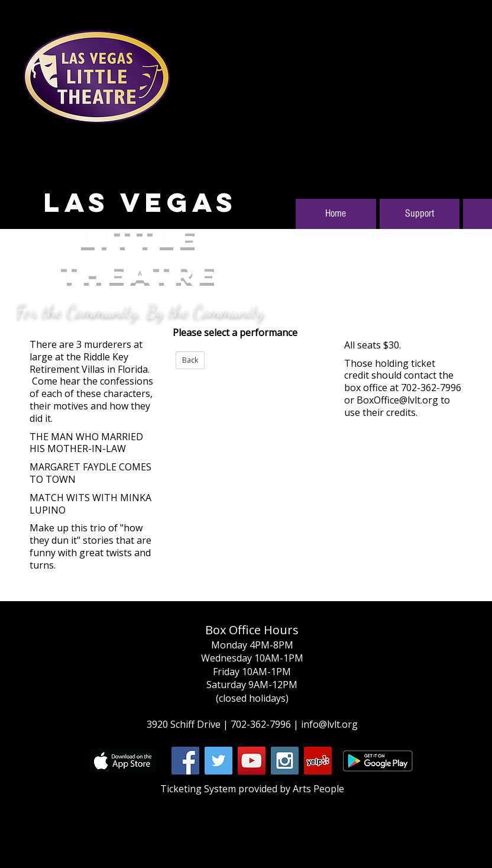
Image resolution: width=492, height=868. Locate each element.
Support (420, 214)
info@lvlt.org (329, 724)
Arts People (318, 789)
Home (336, 214)
